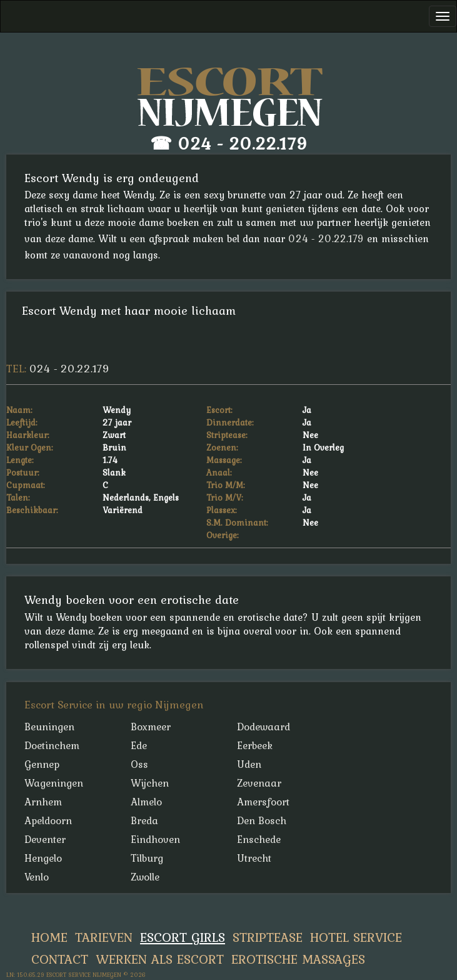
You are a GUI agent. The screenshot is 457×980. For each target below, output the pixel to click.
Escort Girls (183, 937)
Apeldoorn (48, 820)
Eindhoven (155, 839)
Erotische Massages (298, 959)
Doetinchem (52, 745)
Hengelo (43, 858)
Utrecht (254, 858)
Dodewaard (264, 727)
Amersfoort (263, 802)
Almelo (146, 802)
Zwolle (145, 877)
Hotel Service (356, 937)
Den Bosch (262, 820)
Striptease (268, 937)
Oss (139, 764)
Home (49, 937)
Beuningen (49, 727)
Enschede (259, 839)
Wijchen (150, 783)
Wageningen (54, 783)
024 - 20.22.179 (243, 143)
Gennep (42, 764)
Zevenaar (259, 783)
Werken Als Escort (160, 959)
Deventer (45, 839)
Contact (60, 959)
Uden (249, 764)
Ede (139, 745)
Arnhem (43, 802)
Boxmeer (151, 727)
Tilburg (147, 858)
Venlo (37, 877)
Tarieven (104, 937)
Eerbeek (255, 745)
